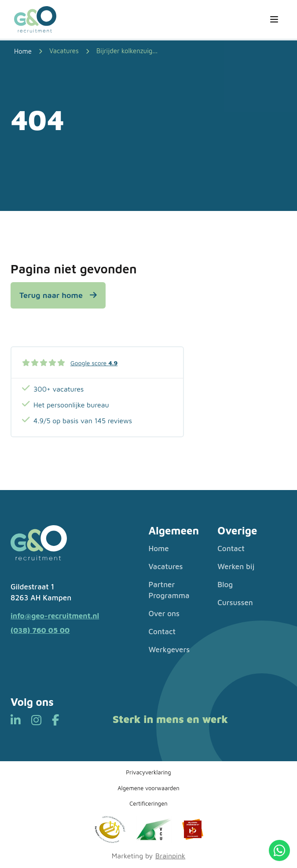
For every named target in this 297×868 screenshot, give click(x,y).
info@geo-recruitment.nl (55, 616)
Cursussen (235, 603)
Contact (162, 632)
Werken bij (236, 567)
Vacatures (64, 51)
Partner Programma (169, 590)
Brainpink (170, 856)
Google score (94, 363)
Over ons (164, 614)
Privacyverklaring (148, 772)
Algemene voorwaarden (148, 788)
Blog (225, 585)
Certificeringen (148, 803)
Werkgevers (169, 650)
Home (159, 548)
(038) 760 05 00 (40, 630)
